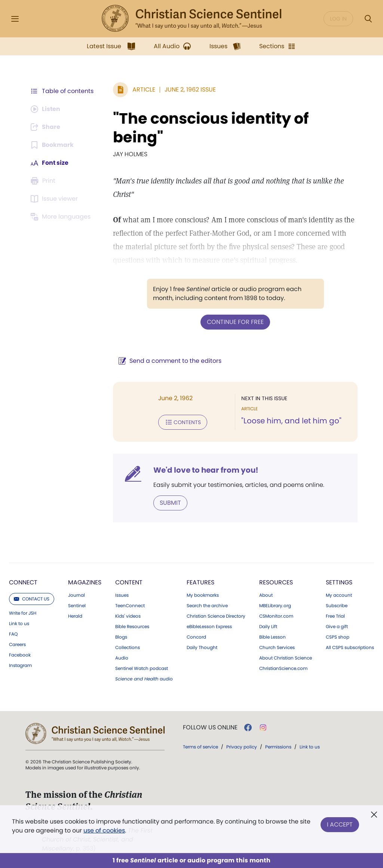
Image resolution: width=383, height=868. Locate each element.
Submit (170, 503)
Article (144, 89)
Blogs (121, 637)
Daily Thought (202, 648)
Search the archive (207, 606)
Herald (75, 616)
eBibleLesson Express (209, 627)
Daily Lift (268, 627)
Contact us (32, 599)
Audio (122, 658)
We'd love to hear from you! (206, 470)
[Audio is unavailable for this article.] (46, 109)
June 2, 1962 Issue (190, 89)
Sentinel (77, 606)
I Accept (340, 824)
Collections (128, 648)
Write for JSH (23, 613)
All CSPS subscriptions (350, 648)
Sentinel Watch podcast (142, 668)
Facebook (20, 655)
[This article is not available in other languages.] (62, 217)
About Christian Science (286, 658)
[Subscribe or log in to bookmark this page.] (52, 145)
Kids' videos (128, 616)
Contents (183, 422)
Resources (276, 582)
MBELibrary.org (275, 606)
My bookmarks (203, 595)
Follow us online (210, 728)
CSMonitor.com (276, 616)
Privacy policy (242, 747)
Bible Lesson (272, 637)
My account (339, 595)
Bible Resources (132, 627)
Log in (338, 19)
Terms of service (200, 747)
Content (129, 582)
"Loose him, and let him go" (291, 421)
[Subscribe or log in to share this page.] (46, 127)
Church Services (277, 648)
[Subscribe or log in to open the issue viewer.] (55, 199)
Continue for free (235, 322)
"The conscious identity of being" (211, 128)
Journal (76, 595)
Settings (339, 582)
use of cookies (104, 830)
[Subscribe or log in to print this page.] (44, 181)
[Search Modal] (368, 19)
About (266, 595)
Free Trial (335, 616)
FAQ (13, 634)
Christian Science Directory (216, 616)
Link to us (19, 624)
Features (200, 582)
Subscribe (337, 606)
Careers (17, 645)
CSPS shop (338, 637)
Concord (196, 637)
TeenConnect (130, 606)
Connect (23, 582)
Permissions (278, 747)
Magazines (85, 582)
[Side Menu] (15, 19)
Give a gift (337, 627)
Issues (122, 595)
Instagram (20, 665)
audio (144, 679)
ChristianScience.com (283, 668)
